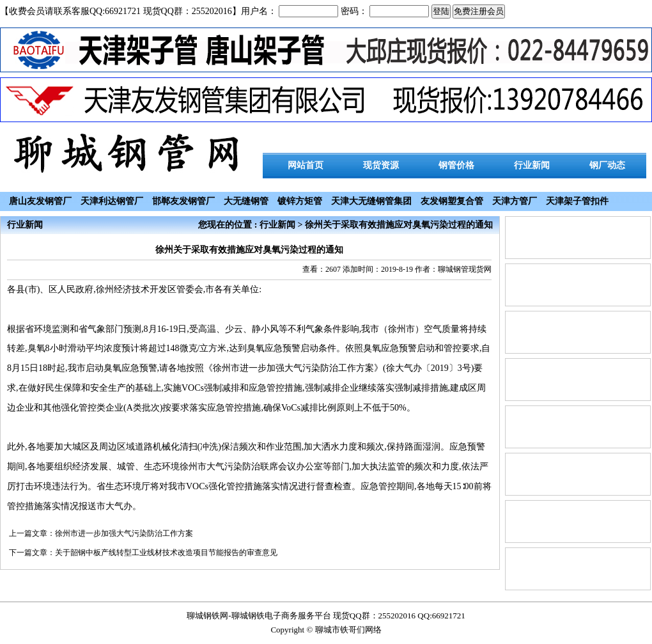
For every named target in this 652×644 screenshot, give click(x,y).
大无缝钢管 (246, 201)
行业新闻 (532, 165)
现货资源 (381, 165)
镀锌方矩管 (300, 201)
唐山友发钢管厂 (40, 201)
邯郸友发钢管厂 (183, 201)
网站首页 (306, 165)
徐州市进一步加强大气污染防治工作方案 (124, 533)
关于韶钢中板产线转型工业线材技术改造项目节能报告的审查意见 (166, 553)
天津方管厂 (515, 201)
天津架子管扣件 (577, 201)
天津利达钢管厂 (112, 201)
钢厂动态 (607, 165)
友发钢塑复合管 (452, 201)
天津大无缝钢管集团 (371, 201)
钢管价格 (456, 165)
